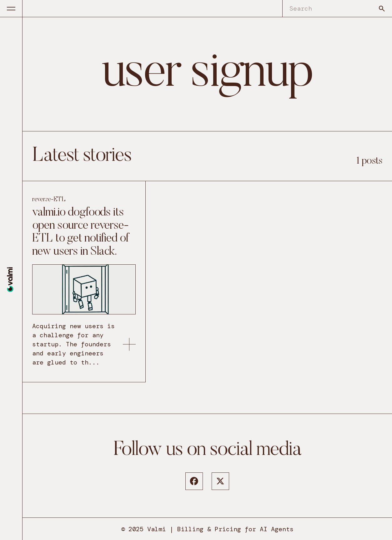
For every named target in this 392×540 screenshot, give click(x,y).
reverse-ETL (49, 200)
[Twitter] (220, 481)
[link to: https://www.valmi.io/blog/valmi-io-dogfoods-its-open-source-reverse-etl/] (129, 344)
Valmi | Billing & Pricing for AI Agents (220, 529)
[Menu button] (11, 8)
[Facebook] (194, 481)
